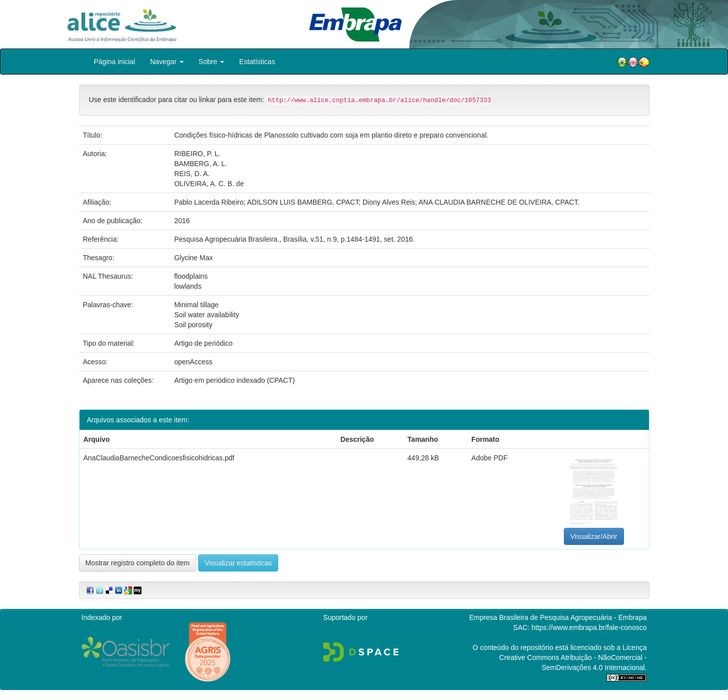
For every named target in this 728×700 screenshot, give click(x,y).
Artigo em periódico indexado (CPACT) (234, 380)
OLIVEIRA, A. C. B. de (209, 184)
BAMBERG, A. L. (201, 164)
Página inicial (115, 62)
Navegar (167, 62)
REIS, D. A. (192, 174)
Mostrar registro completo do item (138, 563)
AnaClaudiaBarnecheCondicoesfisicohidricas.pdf (159, 458)
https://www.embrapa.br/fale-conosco (589, 627)
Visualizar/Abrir (594, 536)
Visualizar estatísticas (238, 563)
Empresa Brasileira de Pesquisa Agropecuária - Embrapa (558, 617)
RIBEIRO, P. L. (197, 154)
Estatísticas (257, 62)
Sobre (211, 62)
